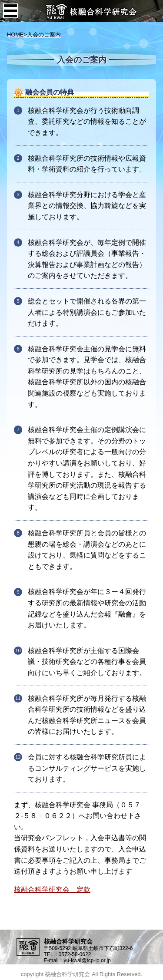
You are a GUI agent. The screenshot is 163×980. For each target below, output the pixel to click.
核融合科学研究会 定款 (52, 889)
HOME (15, 35)
